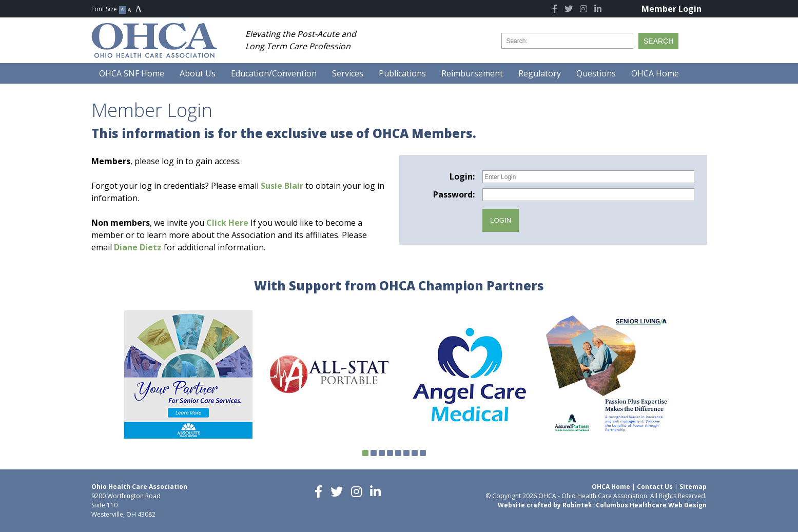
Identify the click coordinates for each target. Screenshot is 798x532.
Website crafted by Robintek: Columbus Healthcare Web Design (602, 505)
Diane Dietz (138, 247)
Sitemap (693, 487)
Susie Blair (282, 186)
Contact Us (655, 487)
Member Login (672, 9)
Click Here (227, 223)
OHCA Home (611, 487)
